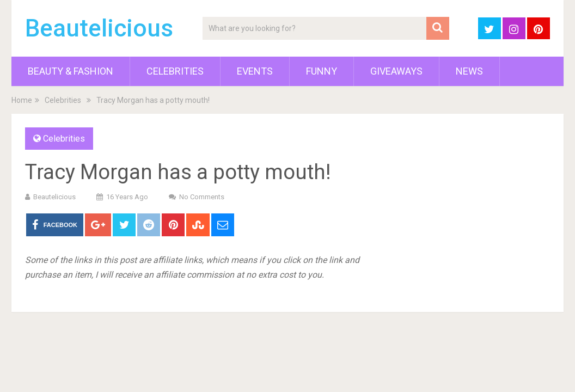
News (469, 71)
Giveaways (396, 71)
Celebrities (175, 71)
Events (255, 71)
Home (22, 100)
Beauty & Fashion (71, 71)
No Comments (202, 197)
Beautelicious (99, 28)
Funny (322, 71)
